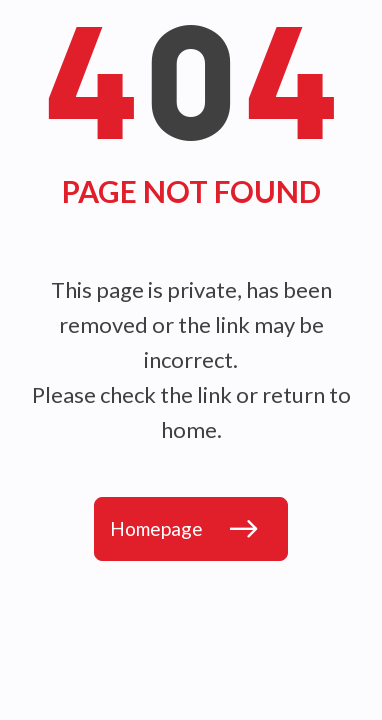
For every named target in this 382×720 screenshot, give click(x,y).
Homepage (156, 528)
